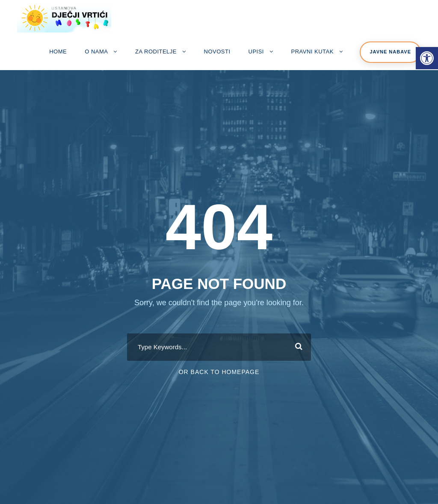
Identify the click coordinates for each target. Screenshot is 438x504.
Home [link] (58, 52)
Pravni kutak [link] (312, 52)
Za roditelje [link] (156, 52)
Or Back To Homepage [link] (219, 372)
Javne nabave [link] (390, 52)
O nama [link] (96, 52)
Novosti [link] (217, 52)
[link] (427, 58)
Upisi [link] (256, 52)
